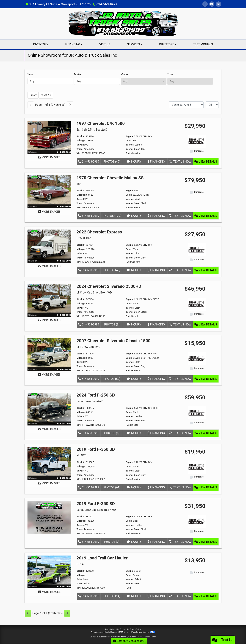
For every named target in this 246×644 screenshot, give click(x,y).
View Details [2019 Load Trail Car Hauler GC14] (206, 596)
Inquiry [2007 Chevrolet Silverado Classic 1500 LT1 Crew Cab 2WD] (134, 379)
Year (30, 74)
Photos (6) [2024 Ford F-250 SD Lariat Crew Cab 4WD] (112, 433)
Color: (129, 140)
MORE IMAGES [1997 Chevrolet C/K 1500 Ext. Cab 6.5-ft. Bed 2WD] (49, 157)
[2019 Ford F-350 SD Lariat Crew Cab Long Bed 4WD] (49, 517)
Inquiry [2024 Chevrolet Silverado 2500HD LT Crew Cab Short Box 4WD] (134, 324)
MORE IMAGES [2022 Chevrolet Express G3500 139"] (49, 266)
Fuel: (128, 153)
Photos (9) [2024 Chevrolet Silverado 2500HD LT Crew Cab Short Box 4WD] (112, 324)
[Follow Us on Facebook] (205, 4)
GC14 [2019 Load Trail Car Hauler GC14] (80, 564)
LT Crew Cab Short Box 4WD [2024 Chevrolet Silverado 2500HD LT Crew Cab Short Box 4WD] (94, 293)
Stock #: (81, 136)
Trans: (80, 149)
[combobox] (50, 81)
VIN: (79, 153)
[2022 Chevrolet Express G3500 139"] (49, 246)
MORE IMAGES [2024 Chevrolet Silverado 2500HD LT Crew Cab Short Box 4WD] (49, 320)
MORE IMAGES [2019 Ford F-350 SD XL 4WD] (49, 483)
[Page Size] (212, 105)
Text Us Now (180, 162)
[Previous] (31, 105)
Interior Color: (133, 149)
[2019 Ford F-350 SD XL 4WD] (49, 463)
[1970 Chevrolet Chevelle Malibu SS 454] (49, 191)
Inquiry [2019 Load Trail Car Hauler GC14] (134, 596)
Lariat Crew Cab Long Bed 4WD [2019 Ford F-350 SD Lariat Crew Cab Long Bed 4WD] (96, 510)
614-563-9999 (107, 4)
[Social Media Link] (219, 4)
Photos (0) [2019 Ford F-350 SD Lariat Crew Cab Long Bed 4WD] (112, 542)
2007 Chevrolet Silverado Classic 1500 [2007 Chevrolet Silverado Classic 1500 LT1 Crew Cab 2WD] (114, 341)
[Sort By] (186, 105)
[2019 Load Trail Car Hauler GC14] (49, 572)
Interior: (130, 145)
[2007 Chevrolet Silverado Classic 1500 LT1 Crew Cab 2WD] (49, 355)
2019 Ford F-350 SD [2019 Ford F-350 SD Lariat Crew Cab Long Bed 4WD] (96, 504)
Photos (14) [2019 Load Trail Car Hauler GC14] (112, 596)
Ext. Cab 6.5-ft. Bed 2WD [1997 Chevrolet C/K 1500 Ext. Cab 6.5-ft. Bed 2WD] (92, 130)
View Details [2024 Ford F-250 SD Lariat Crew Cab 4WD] (206, 433)
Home (108, 629)
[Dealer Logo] (123, 23)
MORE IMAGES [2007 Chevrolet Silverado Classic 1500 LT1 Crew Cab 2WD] (49, 375)
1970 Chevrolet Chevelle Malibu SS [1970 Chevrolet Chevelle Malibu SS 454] (110, 178)
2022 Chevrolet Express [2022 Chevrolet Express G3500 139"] (99, 232)
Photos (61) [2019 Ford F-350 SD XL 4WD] (112, 487)
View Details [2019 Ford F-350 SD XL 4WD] (206, 487)
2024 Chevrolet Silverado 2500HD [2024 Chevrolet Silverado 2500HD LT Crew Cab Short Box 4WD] (109, 286)
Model (125, 74)
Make (77, 74)
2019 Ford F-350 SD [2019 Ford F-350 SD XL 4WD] (96, 449)
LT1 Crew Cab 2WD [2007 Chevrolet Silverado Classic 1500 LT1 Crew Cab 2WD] (89, 347)
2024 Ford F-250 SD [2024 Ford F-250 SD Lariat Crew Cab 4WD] (96, 395)
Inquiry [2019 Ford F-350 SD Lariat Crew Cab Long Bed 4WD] (134, 542)
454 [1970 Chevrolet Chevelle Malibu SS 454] (79, 184)
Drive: (80, 145)
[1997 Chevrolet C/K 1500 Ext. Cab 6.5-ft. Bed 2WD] (49, 137)
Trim (170, 74)
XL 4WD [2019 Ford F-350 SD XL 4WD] (82, 455)
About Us (115, 629)
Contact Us (124, 629)
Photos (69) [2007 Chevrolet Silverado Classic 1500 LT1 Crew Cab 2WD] (112, 379)
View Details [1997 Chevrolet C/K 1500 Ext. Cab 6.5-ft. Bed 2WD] (206, 162)
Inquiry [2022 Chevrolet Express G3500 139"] (134, 270)
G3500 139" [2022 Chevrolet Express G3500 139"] (84, 238)
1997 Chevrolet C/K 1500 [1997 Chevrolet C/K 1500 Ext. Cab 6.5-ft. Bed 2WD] (101, 123)
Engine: (129, 136)
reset (46, 95)
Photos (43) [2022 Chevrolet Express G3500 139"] (112, 270)
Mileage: (81, 140)
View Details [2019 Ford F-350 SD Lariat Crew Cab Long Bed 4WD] (206, 542)
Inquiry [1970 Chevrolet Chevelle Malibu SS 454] (134, 216)
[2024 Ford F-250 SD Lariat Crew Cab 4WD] (49, 409)
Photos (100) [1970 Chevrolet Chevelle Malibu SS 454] (112, 216)
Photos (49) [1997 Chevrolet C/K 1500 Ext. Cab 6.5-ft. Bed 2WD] (112, 162)
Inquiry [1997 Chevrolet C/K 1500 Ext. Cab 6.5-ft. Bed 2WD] (134, 162)
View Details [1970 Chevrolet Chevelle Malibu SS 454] (206, 216)
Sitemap (128, 632)
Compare (199, 151)
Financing (156, 162)
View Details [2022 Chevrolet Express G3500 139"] (206, 270)
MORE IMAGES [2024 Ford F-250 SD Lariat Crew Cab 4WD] (49, 429)
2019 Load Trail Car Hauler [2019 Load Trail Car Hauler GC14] (102, 558)
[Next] (70, 105)
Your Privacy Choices (144, 632)
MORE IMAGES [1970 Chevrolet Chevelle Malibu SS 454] (49, 212)
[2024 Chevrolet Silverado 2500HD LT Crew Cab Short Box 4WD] (49, 300)
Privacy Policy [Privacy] (135, 629)
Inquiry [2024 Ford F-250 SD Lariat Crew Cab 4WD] (134, 433)
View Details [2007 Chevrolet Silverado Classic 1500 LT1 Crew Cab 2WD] (206, 379)
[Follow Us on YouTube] (212, 4)
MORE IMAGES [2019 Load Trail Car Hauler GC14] (49, 592)
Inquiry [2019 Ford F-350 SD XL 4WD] (134, 487)
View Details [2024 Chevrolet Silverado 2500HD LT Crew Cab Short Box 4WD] (206, 324)
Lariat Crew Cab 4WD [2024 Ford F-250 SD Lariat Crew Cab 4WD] (90, 401)
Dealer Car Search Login (100, 632)
